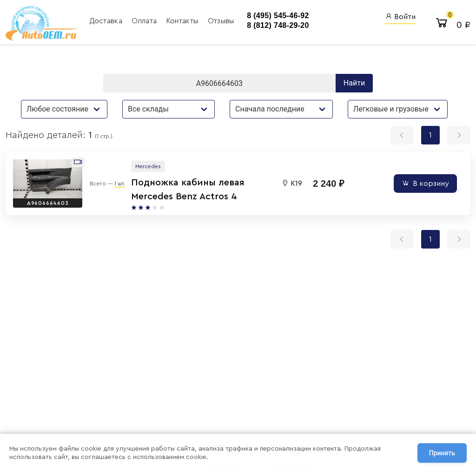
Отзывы (221, 21)
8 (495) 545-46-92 (278, 16)
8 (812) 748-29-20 (278, 25)
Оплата (145, 21)
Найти (354, 83)
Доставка (107, 21)
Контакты (183, 21)
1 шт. (120, 184)
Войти (400, 16)
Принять (442, 453)
